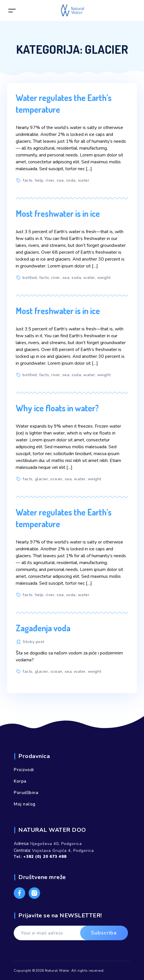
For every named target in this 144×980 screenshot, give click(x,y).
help (39, 180)
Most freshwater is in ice (58, 213)
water (84, 180)
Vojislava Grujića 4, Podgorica (63, 851)
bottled (30, 278)
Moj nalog (25, 804)
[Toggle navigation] (12, 10)
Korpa (20, 781)
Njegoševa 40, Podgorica (56, 844)
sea (60, 180)
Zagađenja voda (43, 628)
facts (28, 180)
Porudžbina (26, 793)
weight (104, 278)
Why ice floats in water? (57, 408)
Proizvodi (24, 770)
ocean (56, 479)
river (50, 180)
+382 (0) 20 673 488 (45, 857)
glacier (42, 479)
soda (71, 180)
